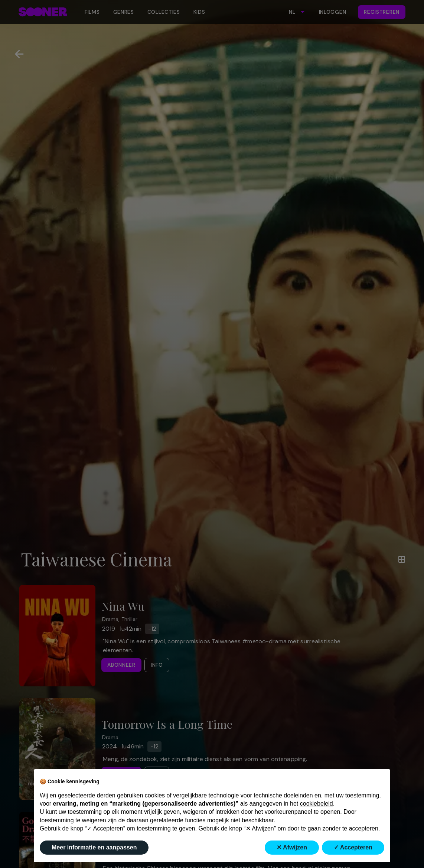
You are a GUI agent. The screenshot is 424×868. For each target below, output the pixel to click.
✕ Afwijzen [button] (292, 847)
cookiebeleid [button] (317, 804)
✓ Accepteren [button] (353, 847)
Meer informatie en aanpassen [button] (94, 847)
